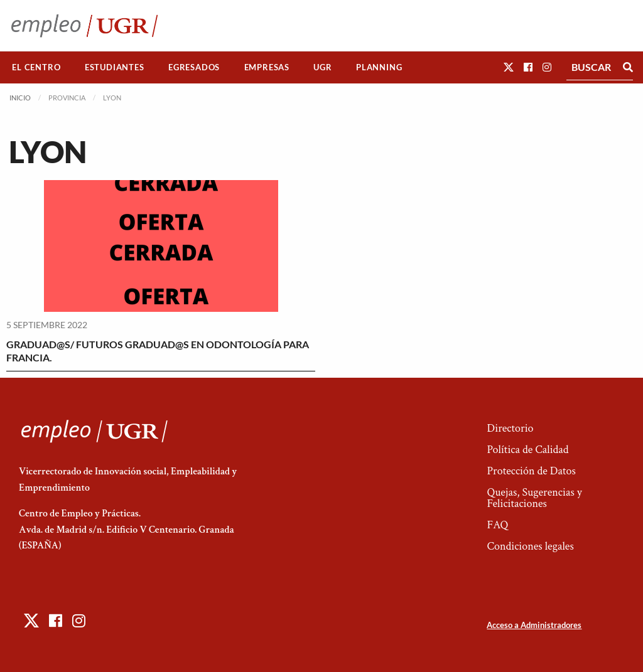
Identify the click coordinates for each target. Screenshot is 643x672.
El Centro (36, 67)
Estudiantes (115, 67)
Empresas (267, 67)
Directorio (510, 428)
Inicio (20, 98)
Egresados (194, 67)
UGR (322, 67)
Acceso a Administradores (534, 625)
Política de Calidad (527, 450)
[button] (509, 67)
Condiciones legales (530, 546)
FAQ (497, 525)
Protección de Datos (531, 471)
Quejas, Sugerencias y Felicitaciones (534, 498)
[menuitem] (36, 67)
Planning (379, 67)
